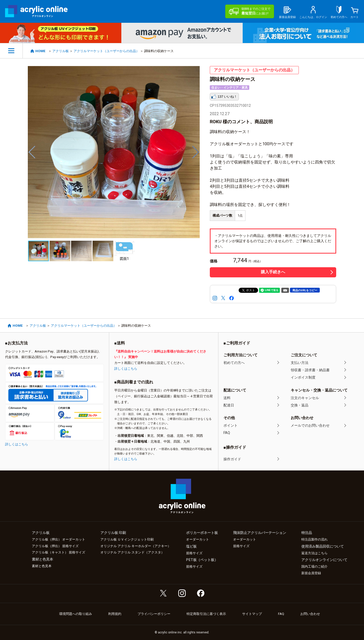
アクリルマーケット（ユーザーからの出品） (106, 51)
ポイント (231, 425)
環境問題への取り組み (76, 614)
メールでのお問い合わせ (310, 425)
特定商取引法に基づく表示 (206, 614)
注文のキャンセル (305, 398)
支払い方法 (300, 363)
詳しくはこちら (17, 444)
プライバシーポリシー (154, 614)
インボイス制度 (303, 377)
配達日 (229, 405)
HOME (40, 51)
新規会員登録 (311, 573)
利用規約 (115, 614)
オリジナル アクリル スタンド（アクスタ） (132, 552)
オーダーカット (198, 539)
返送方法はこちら (314, 553)
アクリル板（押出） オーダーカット (59, 539)
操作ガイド (232, 459)
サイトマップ (252, 614)
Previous (32, 152)
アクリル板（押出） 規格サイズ (55, 546)
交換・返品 (300, 405)
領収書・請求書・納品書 (310, 370)
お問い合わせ (310, 614)
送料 (227, 398)
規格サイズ (194, 553)
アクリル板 (61, 51)
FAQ (227, 433)
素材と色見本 (42, 566)
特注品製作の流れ (314, 539)
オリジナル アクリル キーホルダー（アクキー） (136, 546)
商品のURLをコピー (305, 290)
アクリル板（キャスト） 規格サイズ (59, 552)
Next (196, 152)
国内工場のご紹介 (314, 566)
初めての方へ (234, 363)
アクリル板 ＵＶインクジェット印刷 (127, 539)
